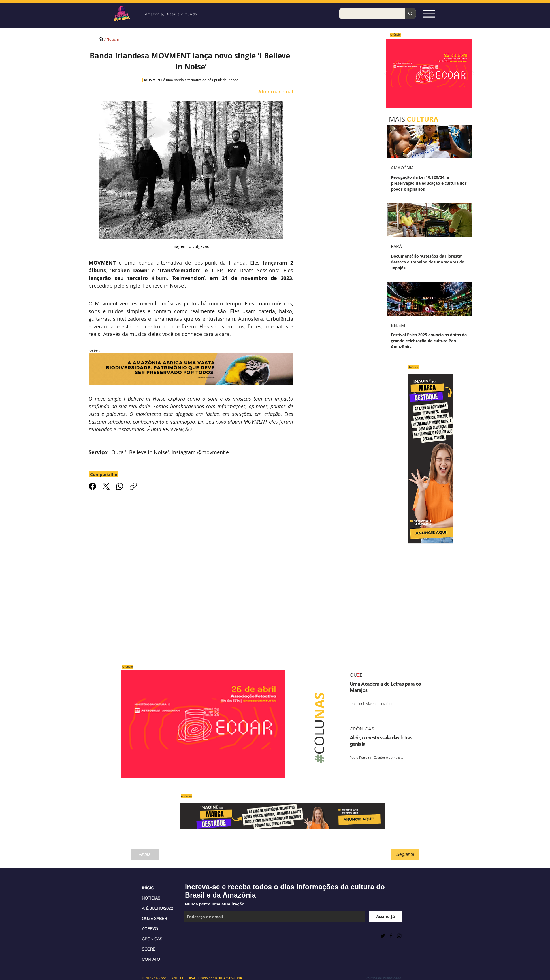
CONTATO (151, 959)
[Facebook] (92, 486)
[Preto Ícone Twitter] (383, 936)
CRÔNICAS (152, 939)
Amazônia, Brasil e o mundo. (172, 14)
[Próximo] (473, 74)
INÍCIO (148, 888)
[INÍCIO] (101, 39)
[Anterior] (385, 74)
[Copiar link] (133, 486)
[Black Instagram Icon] (399, 936)
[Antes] (145, 854)
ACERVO (150, 929)
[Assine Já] (385, 917)
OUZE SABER (154, 919)
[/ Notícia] (116, 40)
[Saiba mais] (428, 74)
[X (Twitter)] (106, 486)
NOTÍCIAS (151, 898)
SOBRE (149, 949)
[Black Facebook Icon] (391, 936)
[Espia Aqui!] (429, 14)
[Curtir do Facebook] (198, 936)
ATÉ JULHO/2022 (157, 908)
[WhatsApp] (120, 486)
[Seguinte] (405, 854)
